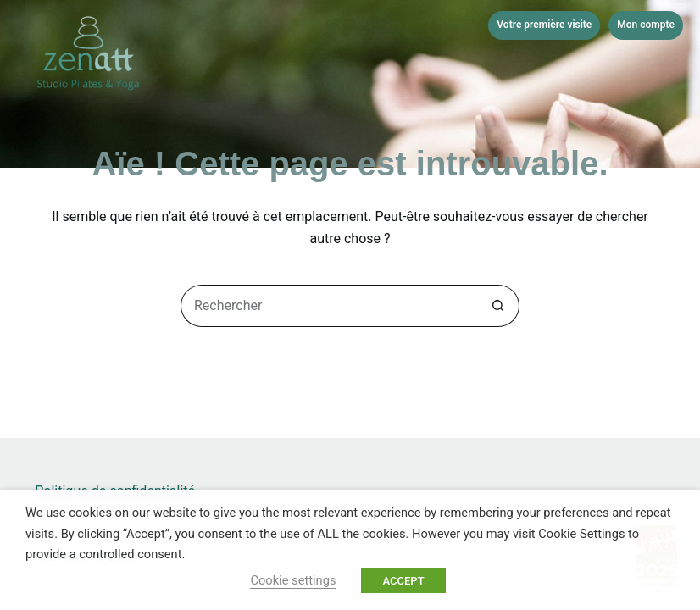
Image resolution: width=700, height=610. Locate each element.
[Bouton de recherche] (498, 306)
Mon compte (646, 25)
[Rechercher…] (329, 306)
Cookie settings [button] (293, 580)
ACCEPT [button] (403, 581)
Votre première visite (544, 25)
